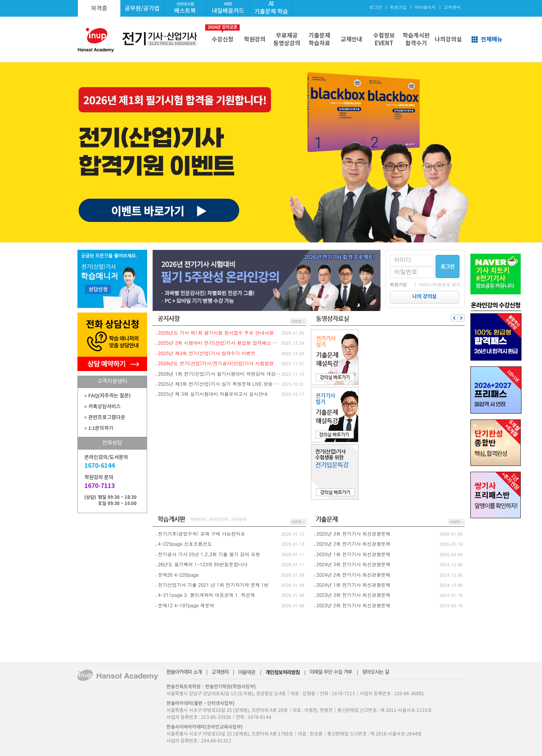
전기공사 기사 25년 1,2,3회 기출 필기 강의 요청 (209, 554)
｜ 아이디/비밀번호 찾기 (437, 284)
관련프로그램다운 (107, 417)
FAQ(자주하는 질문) (110, 396)
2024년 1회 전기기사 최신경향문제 (353, 585)
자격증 (99, 8)
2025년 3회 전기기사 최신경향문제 (353, 533)
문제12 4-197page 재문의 (186, 605)
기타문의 (239, 519)
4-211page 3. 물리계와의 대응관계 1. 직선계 (206, 595)
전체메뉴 (492, 39)
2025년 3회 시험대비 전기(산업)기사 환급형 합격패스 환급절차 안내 (220, 343)
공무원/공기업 (142, 8)
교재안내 (352, 39)
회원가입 (398, 7)
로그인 (376, 7)
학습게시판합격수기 (416, 39)
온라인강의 (218, 519)
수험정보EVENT (384, 39)
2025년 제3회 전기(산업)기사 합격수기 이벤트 (207, 353)
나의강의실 (448, 39)
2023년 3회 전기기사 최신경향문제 (353, 595)
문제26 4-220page (178, 575)
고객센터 (452, 7)
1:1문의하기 (101, 428)
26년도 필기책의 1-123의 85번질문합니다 (203, 564)
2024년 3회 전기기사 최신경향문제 (353, 564)
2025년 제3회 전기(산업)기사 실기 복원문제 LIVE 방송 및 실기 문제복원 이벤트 (220, 384)
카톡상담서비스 (105, 406)
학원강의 (255, 39)
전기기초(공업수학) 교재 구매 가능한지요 (202, 533)
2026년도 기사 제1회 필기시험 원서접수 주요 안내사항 (216, 332)
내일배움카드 (228, 8)
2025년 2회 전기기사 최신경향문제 (353, 544)
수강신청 (222, 34)
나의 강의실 (425, 296)
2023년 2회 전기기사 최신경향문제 (353, 605)
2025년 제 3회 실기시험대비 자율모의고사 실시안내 (213, 394)
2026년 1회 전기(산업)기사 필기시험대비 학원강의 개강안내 (220, 374)
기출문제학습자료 (319, 39)
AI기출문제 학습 (271, 8)
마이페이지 (425, 7)
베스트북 (185, 8)
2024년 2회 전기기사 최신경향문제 (353, 575)
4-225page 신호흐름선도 (185, 544)
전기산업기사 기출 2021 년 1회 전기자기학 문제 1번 (213, 585)
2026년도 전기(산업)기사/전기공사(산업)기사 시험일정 (216, 363)
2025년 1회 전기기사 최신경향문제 (353, 554)
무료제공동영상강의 (287, 39)
